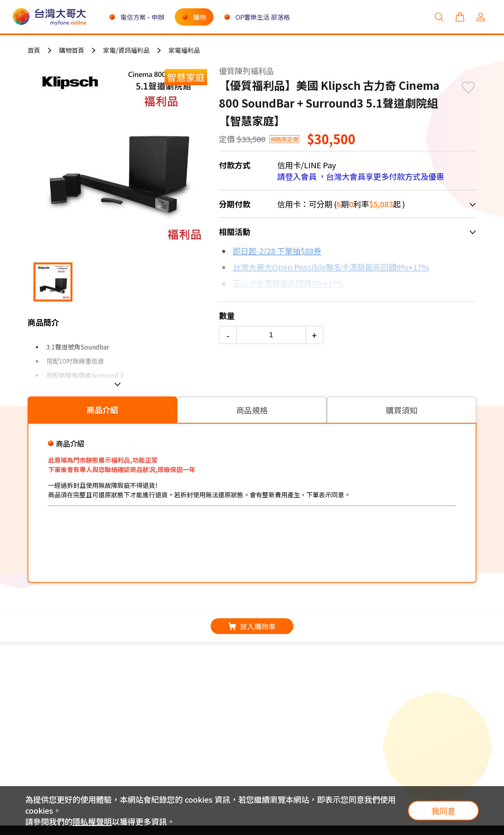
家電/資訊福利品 (126, 50)
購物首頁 (72, 50)
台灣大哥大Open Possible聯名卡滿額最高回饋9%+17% (331, 267)
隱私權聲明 (92, 821)
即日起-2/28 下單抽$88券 (277, 251)
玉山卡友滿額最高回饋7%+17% (288, 283)
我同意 (443, 811)
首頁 (34, 50)
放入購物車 (252, 626)
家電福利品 (184, 50)
